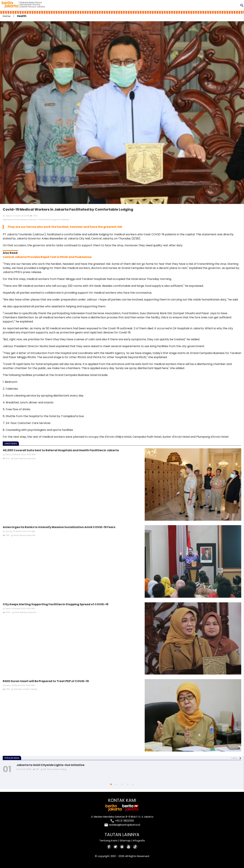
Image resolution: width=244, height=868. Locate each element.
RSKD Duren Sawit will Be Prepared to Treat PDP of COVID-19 (46, 681)
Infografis (139, 840)
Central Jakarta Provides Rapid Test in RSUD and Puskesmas (47, 257)
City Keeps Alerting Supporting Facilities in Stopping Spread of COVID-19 (56, 604)
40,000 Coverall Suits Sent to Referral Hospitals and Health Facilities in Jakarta (61, 450)
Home (7, 16)
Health (22, 16)
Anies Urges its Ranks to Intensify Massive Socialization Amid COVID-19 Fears (59, 527)
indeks (234, 758)
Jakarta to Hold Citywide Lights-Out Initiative (50, 765)
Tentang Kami (108, 840)
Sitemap (125, 840)
